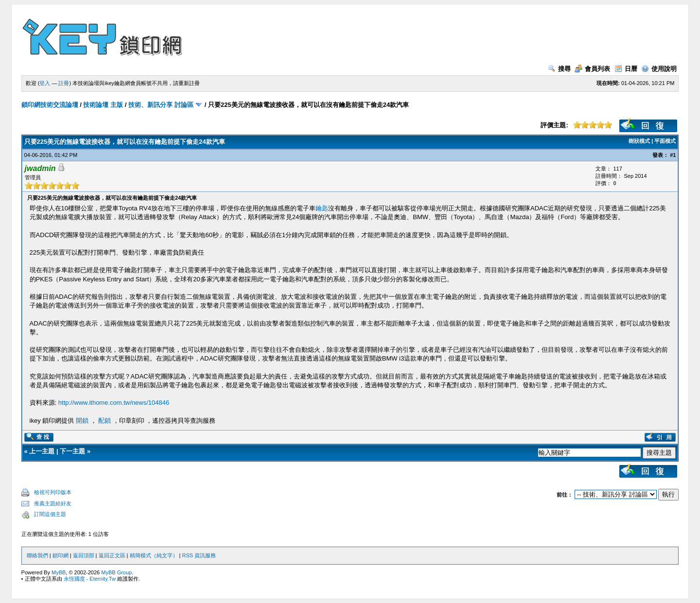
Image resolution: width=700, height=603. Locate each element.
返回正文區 (112, 555)
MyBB (59, 572)
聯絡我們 (37, 555)
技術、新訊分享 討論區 (161, 105)
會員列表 (592, 69)
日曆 (626, 69)
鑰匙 (322, 208)
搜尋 (559, 69)
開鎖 (82, 421)
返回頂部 (84, 555)
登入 (45, 83)
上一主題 (42, 451)
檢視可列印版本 (53, 492)
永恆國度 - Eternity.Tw (90, 579)
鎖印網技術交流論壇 (50, 105)
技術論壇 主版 (103, 105)
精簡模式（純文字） (154, 555)
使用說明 (659, 69)
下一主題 (72, 451)
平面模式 (665, 141)
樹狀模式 (639, 141)
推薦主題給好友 (53, 503)
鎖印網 (61, 555)
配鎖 (105, 421)
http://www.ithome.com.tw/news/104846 (114, 403)
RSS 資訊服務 (199, 555)
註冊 (64, 83)
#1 (673, 155)
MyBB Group (116, 572)
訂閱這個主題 (50, 514)
